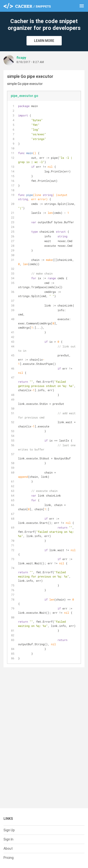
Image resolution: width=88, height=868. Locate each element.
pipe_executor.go (25, 96)
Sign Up (9, 830)
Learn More (44, 41)
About (8, 848)
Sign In (8, 839)
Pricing (9, 858)
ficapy (21, 58)
